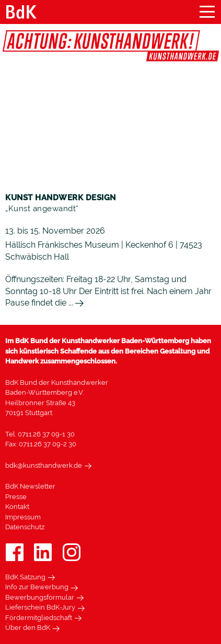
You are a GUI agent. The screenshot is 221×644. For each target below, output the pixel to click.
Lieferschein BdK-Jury (40, 607)
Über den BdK (28, 628)
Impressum (23, 517)
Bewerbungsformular (40, 597)
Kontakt (17, 507)
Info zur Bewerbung (37, 587)
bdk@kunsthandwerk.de (44, 465)
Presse (16, 497)
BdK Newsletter (30, 486)
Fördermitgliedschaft (39, 618)
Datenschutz (25, 527)
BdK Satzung (25, 577)
